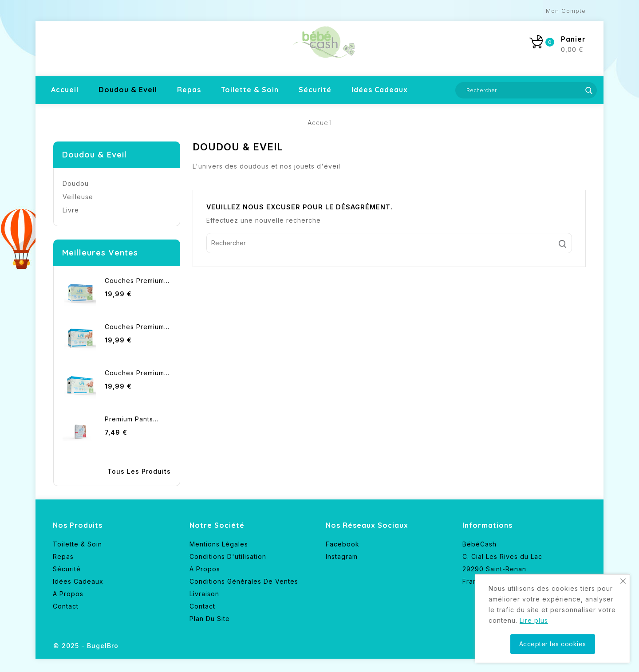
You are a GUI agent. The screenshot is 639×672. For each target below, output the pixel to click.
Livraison (204, 594)
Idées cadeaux (380, 90)
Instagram (342, 556)
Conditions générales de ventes (244, 581)
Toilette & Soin (250, 90)
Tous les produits (139, 471)
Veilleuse (78, 197)
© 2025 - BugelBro (86, 646)
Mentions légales (219, 544)
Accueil (65, 90)
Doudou (76, 183)
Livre (71, 210)
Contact (66, 606)
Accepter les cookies (553, 644)
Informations (487, 525)
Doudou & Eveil (128, 90)
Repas (189, 90)
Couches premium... (137, 281)
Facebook (343, 544)
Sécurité (315, 90)
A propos (68, 594)
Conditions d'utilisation (228, 556)
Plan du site (210, 619)
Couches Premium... (137, 327)
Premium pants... (132, 419)
